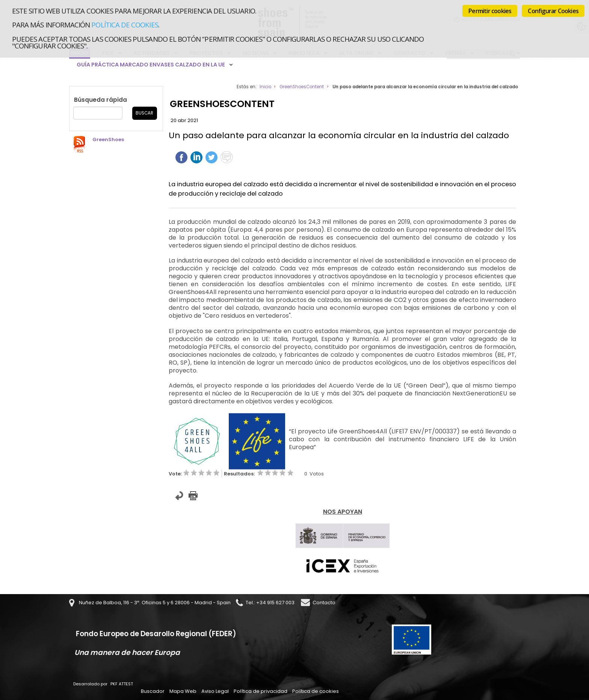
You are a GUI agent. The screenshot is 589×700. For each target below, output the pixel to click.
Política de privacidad (261, 691)
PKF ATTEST (122, 684)
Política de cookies (125, 25)
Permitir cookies (490, 11)
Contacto (324, 603)
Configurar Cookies (553, 11)
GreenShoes (108, 140)
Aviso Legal (215, 691)
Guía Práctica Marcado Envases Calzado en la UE (151, 65)
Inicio (265, 87)
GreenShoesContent (302, 87)
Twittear (211, 157)
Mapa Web (183, 691)
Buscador (153, 691)
